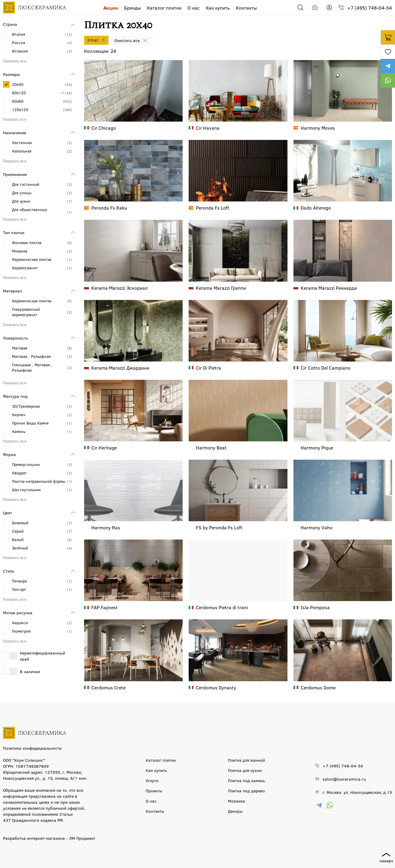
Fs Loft (213, 208)
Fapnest (105, 607)
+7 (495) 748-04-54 (370, 8)
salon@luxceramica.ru (344, 779)
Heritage (104, 448)
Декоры (235, 811)
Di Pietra (208, 368)
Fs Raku (109, 208)
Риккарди (329, 288)
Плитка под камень (246, 780)
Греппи (221, 288)
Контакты (246, 8)
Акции (111, 8)
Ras (106, 527)
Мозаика (237, 801)
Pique (317, 448)
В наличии (21, 671)
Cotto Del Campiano (326, 368)
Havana (208, 128)
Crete (108, 687)
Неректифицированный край (34, 656)
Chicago (104, 128)
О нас (194, 8)
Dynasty (216, 687)
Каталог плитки (164, 8)
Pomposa (315, 607)
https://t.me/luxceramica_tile (388, 66)
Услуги (152, 780)
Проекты (154, 791)
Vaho (317, 527)
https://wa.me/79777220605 (388, 80)
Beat (211, 448)
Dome (318, 687)
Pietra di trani (222, 607)
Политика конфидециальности (32, 748)
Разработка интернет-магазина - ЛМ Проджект (49, 838)
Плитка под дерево (246, 791)
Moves (318, 128)
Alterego (316, 208)
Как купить (218, 8)
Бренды (132, 8)
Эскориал (120, 288)
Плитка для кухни (245, 770)
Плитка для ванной (246, 760)
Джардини (120, 368)
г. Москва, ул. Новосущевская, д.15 (357, 792)
